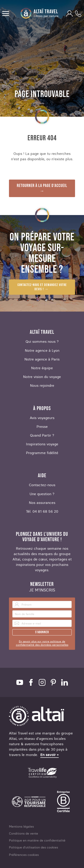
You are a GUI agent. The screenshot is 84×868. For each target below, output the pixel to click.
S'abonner (42, 632)
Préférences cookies (24, 855)
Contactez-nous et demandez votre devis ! (42, 287)
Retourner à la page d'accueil (42, 186)
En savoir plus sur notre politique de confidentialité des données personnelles (42, 643)
